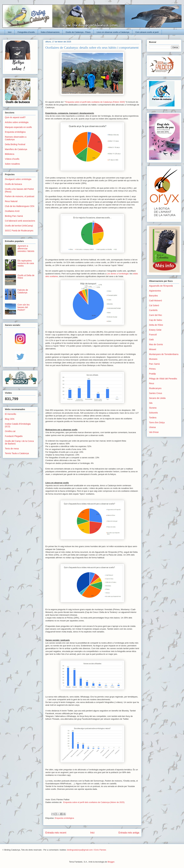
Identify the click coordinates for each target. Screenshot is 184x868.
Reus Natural (11, 201)
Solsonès (153, 413)
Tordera (153, 418)
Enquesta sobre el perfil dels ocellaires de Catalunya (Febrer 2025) (95, 102)
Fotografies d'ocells (26, 32)
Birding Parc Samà (14, 216)
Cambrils (153, 310)
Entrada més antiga (129, 833)
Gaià (151, 339)
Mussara (153, 359)
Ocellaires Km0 (12, 211)
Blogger (111, 862)
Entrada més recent (56, 833)
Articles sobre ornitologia (17, 122)
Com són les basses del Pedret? (24, 307)
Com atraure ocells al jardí (147, 32)
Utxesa (152, 427)
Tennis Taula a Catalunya (17, 453)
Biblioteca (10, 154)
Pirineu (152, 369)
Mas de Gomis (156, 344)
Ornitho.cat (10, 431)
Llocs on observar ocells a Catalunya (113, 32)
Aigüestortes (155, 291)
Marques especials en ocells (18, 127)
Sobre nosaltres (12, 164)
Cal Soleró (154, 305)
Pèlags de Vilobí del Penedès (163, 379)
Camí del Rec (156, 315)
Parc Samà (154, 364)
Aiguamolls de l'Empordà (161, 286)
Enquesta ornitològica (64, 818)
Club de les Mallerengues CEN (20, 206)
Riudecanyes (155, 388)
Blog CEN (10, 419)
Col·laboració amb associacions (20, 221)
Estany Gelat (155, 330)
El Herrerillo (11, 414)
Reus (152, 383)
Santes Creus (156, 393)
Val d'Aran (154, 432)
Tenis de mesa (12, 449)
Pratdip (152, 374)
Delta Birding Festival (15, 144)
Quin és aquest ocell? (15, 117)
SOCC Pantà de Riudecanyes (19, 231)
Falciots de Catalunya (23, 291)
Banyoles (153, 296)
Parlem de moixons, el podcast (20, 196)
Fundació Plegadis (14, 436)
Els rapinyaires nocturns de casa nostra (26, 263)
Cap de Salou (156, 320)
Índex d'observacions (50, 32)
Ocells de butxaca (13, 184)
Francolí (153, 335)
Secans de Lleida (157, 398)
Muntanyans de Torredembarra (164, 354)
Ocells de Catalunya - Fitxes (78, 32)
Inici (10, 32)
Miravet (153, 349)
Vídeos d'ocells (12, 159)
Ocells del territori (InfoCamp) (19, 226)
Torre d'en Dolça (157, 422)
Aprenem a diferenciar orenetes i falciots (26, 249)
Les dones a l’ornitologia (118, 274)
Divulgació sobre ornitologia (18, 179)
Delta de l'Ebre (156, 325)
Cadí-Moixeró (155, 301)
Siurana (153, 408)
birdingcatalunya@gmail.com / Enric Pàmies (87, 850)
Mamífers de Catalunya (16, 149)
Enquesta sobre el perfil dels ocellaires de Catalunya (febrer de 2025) (94, 802)
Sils (151, 403)
